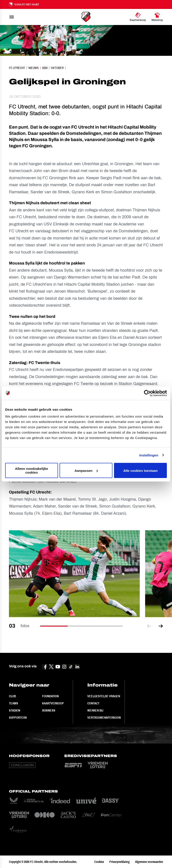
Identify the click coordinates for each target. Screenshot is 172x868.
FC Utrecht (17, 68)
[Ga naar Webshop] (157, 17)
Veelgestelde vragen (104, 696)
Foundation (50, 696)
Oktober (57, 68)
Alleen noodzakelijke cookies (32, 470)
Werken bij (95, 710)
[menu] (12, 17)
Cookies (99, 862)
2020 (45, 68)
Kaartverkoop (53, 703)
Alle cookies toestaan (140, 470)
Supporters (18, 718)
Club (12, 696)
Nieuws (34, 68)
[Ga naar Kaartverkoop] (138, 17)
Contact (93, 703)
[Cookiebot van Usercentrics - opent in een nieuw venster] (147, 393)
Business (49, 710)
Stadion (15, 710)
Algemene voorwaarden (149, 862)
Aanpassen (86, 470)
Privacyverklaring (119, 862)
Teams (14, 703)
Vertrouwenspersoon (104, 718)
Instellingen (149, 455)
